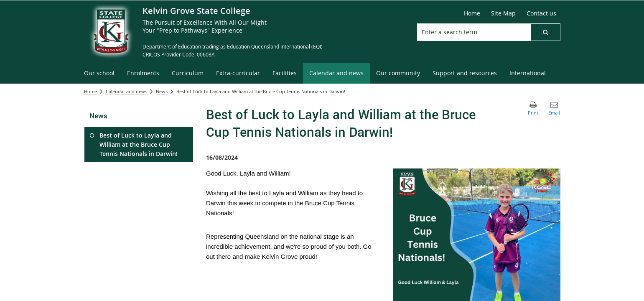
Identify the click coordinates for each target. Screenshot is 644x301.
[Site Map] (503, 13)
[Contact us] (541, 13)
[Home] (472, 13)
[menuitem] (99, 73)
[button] (545, 32)
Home (90, 91)
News (162, 91)
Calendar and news (126, 91)
